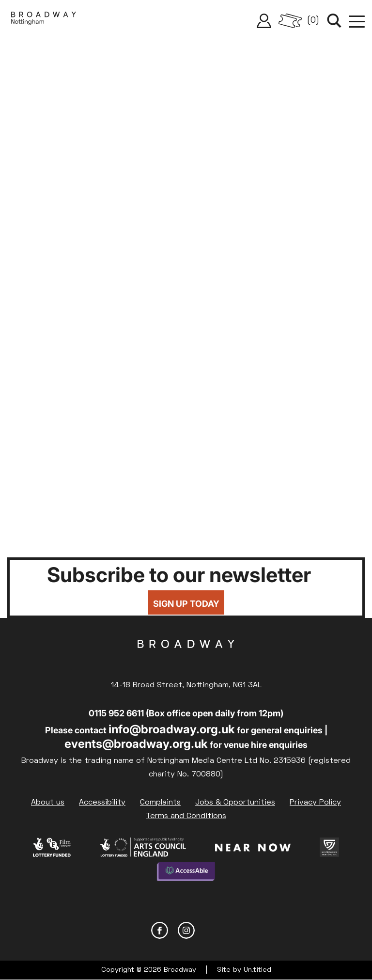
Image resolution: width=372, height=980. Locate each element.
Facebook (160, 930)
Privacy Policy (315, 803)
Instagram (186, 930)
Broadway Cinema (186, 659)
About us (48, 803)
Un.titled (257, 970)
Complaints (160, 803)
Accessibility (102, 803)
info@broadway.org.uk (172, 729)
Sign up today (186, 604)
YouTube (213, 930)
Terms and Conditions (186, 816)
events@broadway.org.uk (136, 744)
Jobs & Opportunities (235, 803)
